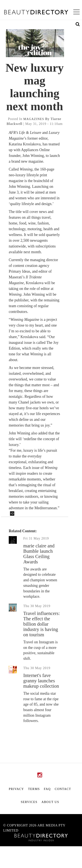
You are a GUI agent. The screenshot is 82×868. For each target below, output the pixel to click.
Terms (34, 789)
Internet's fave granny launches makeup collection (41, 681)
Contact (63, 789)
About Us (50, 802)
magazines (34, 119)
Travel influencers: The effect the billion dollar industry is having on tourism (42, 624)
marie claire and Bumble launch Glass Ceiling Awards (39, 554)
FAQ (47, 789)
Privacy (16, 789)
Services (29, 802)
